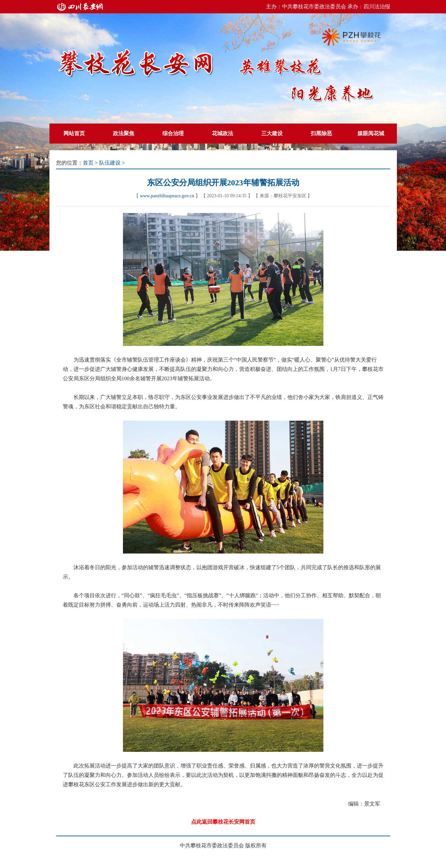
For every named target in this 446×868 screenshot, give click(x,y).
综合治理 (173, 133)
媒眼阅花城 (371, 133)
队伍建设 (110, 163)
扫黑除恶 (321, 133)
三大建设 (272, 133)
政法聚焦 (124, 133)
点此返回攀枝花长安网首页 (223, 822)
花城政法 (222, 133)
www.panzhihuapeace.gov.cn (167, 196)
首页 (88, 163)
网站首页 (74, 133)
